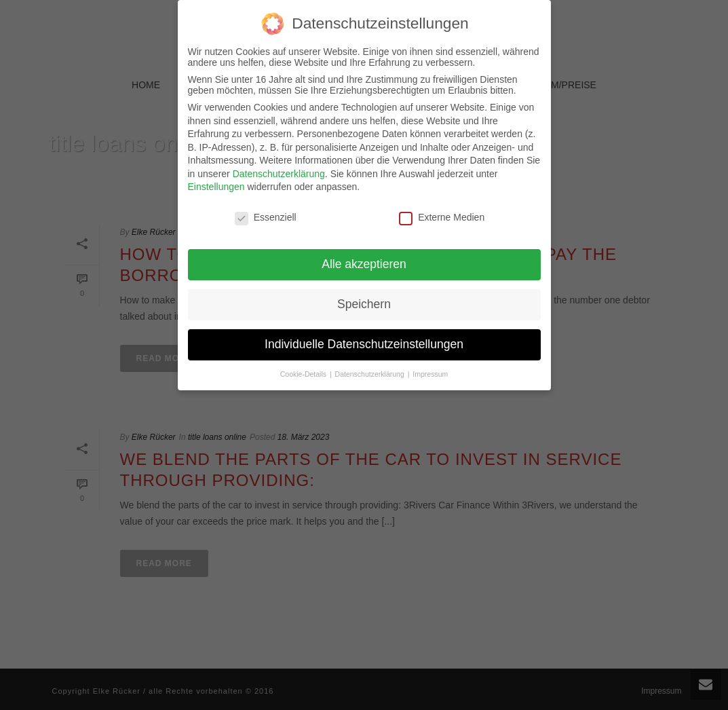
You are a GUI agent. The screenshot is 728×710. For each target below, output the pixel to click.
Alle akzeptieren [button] (364, 262)
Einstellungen (216, 185)
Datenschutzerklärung (279, 172)
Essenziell (266, 215)
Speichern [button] (364, 302)
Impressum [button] (430, 371)
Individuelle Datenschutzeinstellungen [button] (364, 342)
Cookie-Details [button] (304, 371)
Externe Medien (442, 215)
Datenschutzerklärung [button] (371, 371)
